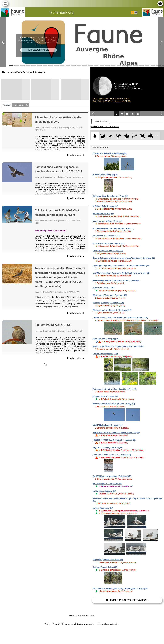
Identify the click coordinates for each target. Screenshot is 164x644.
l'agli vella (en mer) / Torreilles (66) (108, 560)
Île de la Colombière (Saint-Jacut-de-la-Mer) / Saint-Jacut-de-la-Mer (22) (124, 258)
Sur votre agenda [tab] (20, 105)
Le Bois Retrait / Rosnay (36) (105, 354)
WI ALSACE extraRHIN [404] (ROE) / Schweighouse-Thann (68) (120, 588)
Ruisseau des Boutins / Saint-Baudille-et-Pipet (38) (115, 389)
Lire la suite (76, 155)
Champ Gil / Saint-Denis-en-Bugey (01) (110, 153)
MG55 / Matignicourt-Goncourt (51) (108, 425)
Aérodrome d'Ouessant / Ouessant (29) (110, 295)
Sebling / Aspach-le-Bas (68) (105, 567)
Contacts (85, 616)
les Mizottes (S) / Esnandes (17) (106, 236)
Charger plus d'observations (127, 600)
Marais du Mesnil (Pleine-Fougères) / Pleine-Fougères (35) (118, 346)
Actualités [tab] (7, 105)
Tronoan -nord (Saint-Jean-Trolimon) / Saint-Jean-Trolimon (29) (120, 318)
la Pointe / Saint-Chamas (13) (105, 206)
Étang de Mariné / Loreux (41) (106, 396)
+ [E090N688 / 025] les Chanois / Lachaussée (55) (114, 440)
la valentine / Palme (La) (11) (105, 175)
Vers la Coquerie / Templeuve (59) (107, 484)
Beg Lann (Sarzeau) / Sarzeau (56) (108, 447)
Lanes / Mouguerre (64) (103, 508)
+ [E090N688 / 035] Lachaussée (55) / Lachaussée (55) (116, 433)
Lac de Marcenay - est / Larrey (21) (108, 251)
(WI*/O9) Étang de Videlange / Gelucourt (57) (112, 476)
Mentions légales (75, 616)
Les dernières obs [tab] (100, 121)
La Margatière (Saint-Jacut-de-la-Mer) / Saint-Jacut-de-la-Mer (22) (121, 266)
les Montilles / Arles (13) (103, 214)
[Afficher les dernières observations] (105, 127)
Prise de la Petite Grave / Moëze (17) (108, 243)
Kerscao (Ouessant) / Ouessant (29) (108, 303)
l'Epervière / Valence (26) (103, 288)
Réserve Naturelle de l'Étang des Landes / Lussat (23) (116, 280)
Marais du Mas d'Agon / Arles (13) (107, 221)
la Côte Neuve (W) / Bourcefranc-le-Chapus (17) (113, 228)
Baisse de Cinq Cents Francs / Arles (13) (110, 196)
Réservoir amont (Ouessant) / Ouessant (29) (112, 310)
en (136, 12)
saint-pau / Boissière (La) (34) (106, 339)
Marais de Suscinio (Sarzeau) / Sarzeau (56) (112, 455)
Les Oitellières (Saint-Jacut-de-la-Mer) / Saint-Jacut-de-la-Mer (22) (121, 273)
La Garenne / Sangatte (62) (104, 491)
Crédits (92, 616)
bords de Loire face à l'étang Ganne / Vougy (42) (114, 404)
